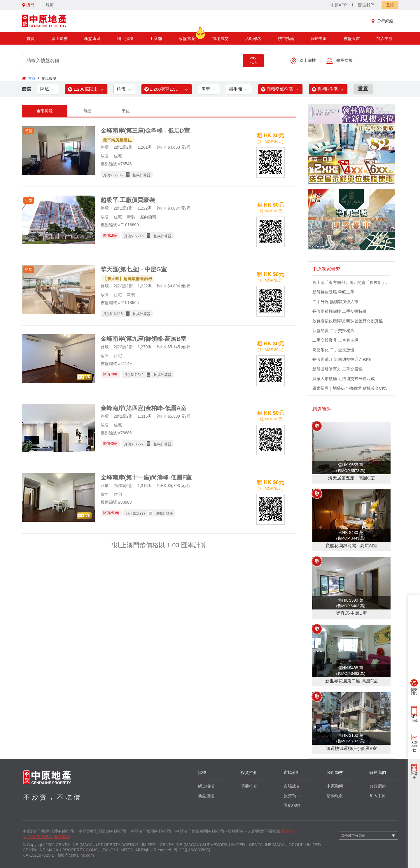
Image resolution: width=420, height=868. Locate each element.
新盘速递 (206, 796)
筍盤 (87, 111)
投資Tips (292, 796)
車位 (126, 111)
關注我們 (366, 5)
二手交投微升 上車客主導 (335, 340)
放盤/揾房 (187, 37)
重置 (363, 89)
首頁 (31, 38)
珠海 (50, 5)
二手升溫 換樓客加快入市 (335, 302)
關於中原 (319, 38)
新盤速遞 (92, 38)
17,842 (138, 375)
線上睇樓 (60, 38)
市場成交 (220, 38)
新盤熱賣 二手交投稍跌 (333, 331)
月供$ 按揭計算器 (127, 175)
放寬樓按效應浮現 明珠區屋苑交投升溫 (348, 321)
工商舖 (156, 38)
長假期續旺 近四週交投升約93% (342, 359)
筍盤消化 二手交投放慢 (333, 350)
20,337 (140, 514)
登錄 (390, 5)
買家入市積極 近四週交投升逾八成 (344, 379)
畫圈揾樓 (339, 61)
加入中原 (384, 38)
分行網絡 (384, 21)
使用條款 (44, 837)
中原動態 (335, 786)
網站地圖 (62, 837)
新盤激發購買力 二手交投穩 (337, 369)
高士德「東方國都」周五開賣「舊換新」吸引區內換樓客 (351, 282)
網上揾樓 (125, 38)
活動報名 (253, 38)
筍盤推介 (249, 786)
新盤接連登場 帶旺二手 (333, 292)
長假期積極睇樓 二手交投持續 (339, 311)
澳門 (28, 5)
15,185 (117, 175)
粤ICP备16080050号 (192, 850)
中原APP (339, 5)
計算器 (414, 776)
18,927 (138, 444)
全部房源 (45, 111)
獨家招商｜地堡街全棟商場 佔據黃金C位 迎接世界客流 (351, 388)
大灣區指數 (414, 746)
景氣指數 (292, 805)
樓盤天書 (352, 38)
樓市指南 (286, 38)
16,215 (138, 236)
